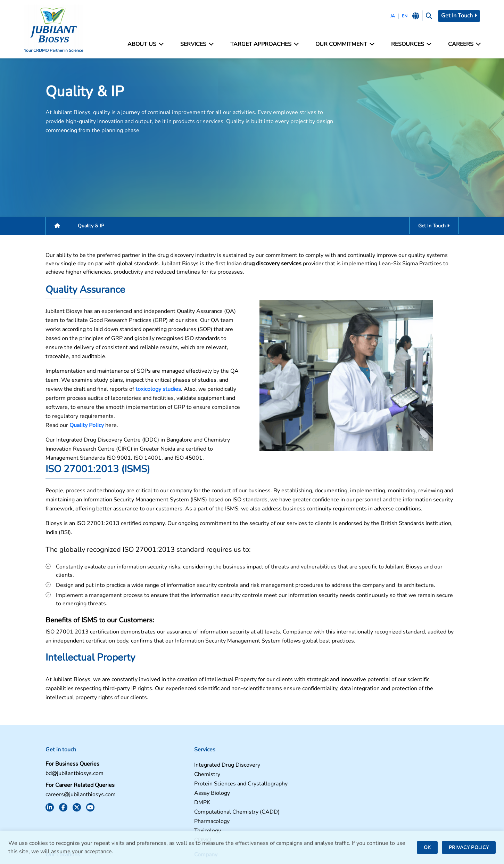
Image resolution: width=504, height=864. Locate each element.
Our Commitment (344, 44)
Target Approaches (265, 44)
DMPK (150, 776)
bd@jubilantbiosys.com (56, 746)
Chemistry (155, 747)
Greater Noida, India (281, 756)
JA (388, 16)
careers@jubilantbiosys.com (62, 768)
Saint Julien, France (280, 774)
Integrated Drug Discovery (175, 738)
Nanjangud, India (277, 798)
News (378, 766)
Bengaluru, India (277, 765)
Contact (381, 747)
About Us (148, 44)
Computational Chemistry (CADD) (184, 785)
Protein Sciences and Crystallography (188, 757)
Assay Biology (160, 766)
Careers (461, 44)
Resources (409, 44)
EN (400, 16)
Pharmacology (159, 794)
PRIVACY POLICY (469, 847)
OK (427, 847)
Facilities (382, 738)
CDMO (150, 813)
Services (198, 44)
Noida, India (271, 746)
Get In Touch (456, 16)
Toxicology (155, 804)
